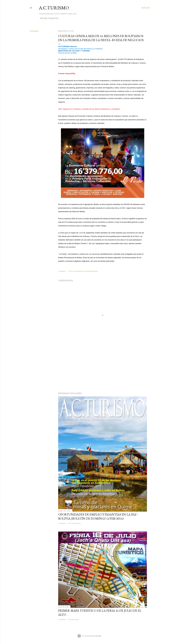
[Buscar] (146, 8)
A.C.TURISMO (54, 8)
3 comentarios (74, 619)
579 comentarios (74, 523)
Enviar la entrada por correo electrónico (83, 271)
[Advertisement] (103, 367)
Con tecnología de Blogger (90, 636)
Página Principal (49, 18)
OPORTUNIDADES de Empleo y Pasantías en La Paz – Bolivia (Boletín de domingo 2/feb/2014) (98, 516)
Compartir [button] (34, 31)
